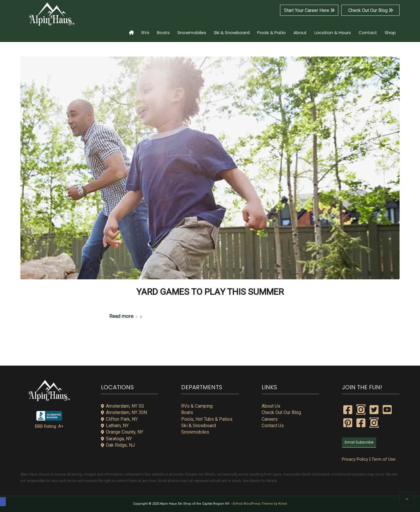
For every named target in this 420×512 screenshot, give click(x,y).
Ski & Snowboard (198, 426)
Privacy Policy (355, 459)
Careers (270, 419)
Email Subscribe (359, 442)
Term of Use (384, 459)
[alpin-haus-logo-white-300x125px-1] (52, 14)
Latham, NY (115, 426)
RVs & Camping (197, 406)
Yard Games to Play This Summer (210, 292)
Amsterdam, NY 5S (123, 406)
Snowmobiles (195, 432)
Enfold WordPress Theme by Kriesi (260, 504)
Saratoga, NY (116, 439)
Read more (127, 316)
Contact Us (273, 426)
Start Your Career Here (309, 10)
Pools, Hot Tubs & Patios (207, 419)
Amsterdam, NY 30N (124, 412)
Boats (187, 412)
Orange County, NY (122, 432)
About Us (271, 406)
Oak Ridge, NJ (118, 445)
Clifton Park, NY (119, 419)
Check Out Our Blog (371, 10)
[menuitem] (131, 29)
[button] (3, 502)
